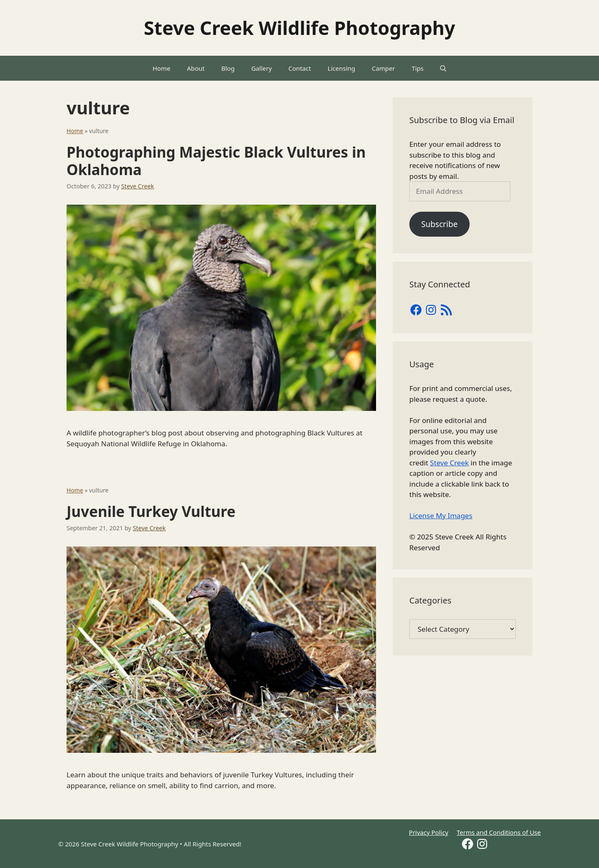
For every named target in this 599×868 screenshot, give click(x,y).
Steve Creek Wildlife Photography (300, 28)
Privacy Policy (429, 832)
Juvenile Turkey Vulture (151, 511)
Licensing (342, 68)
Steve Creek (449, 463)
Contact (299, 68)
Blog (228, 68)
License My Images (441, 516)
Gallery (261, 68)
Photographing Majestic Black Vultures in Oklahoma (216, 161)
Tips (418, 68)
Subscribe (439, 224)
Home (162, 68)
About (196, 68)
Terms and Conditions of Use (499, 832)
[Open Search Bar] (443, 68)
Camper (384, 68)
